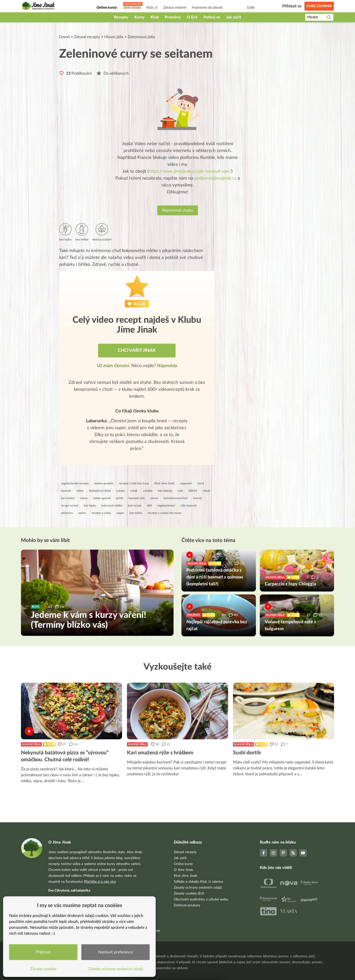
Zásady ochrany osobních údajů (198, 888)
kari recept (135, 506)
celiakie (148, 491)
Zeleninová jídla (141, 37)
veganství (186, 483)
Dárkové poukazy (187, 905)
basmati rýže (137, 498)
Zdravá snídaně (175, 8)
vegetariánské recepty (75, 483)
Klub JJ (152, 8)
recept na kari (70, 506)
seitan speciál (102, 498)
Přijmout (43, 952)
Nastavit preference (115, 952)
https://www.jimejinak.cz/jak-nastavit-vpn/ (190, 171)
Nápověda (167, 366)
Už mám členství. (114, 366)
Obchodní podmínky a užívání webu (201, 899)
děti (149, 506)
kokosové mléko (112, 506)
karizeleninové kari (176, 498)
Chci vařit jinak (137, 351)
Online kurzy (183, 864)
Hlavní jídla (114, 37)
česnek (197, 498)
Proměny (173, 17)
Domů (64, 37)
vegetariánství (166, 506)
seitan (82, 513)
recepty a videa (101, 513)
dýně (201, 483)
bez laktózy (165, 491)
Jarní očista (132, 8)
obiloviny (67, 513)
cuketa (120, 491)
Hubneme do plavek (207, 8)
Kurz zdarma (319, 6)
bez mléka (136, 513)
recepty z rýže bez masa (134, 483)
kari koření (68, 498)
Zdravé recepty (87, 37)
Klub (155, 17)
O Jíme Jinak (183, 870)
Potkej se (212, 17)
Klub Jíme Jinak (164, 483)
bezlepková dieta (100, 491)
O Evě (192, 17)
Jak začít (234, 17)
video (80, 491)
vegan (120, 513)
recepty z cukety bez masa (164, 513)
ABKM (193, 491)
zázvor (154, 498)
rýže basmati (188, 506)
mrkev (84, 498)
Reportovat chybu (178, 210)
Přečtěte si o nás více (100, 882)
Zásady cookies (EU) (189, 894)
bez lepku (90, 506)
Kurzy (140, 17)
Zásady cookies (43, 969)
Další (251, 8)
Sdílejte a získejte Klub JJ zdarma (198, 882)
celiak (134, 491)
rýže (180, 491)
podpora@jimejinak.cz (215, 178)
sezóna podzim (104, 483)
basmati (66, 491)
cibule (206, 491)
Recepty (121, 17)
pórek (120, 498)
